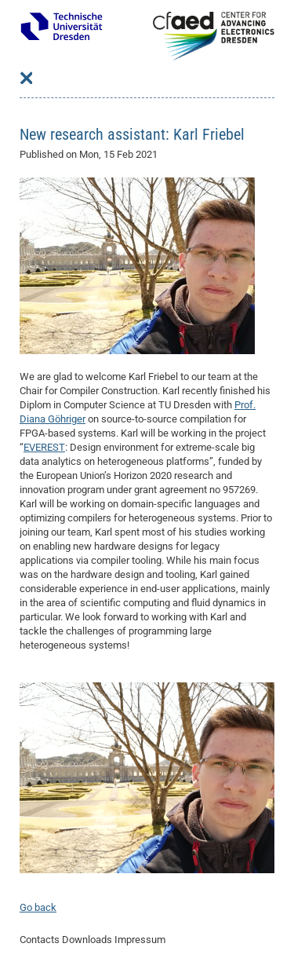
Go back (38, 907)
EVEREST (44, 447)
